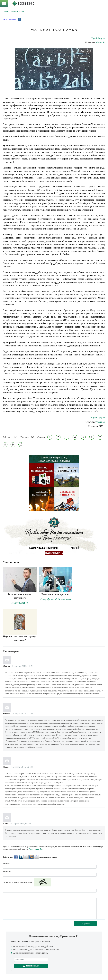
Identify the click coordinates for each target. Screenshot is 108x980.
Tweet (5, 19)
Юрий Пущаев (98, 38)
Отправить (85, 923)
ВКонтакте (21, 857)
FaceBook (16, 857)
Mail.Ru (31, 857)
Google (36, 857)
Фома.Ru (101, 42)
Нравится (13, 19)
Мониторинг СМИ (18, 11)
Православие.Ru (36, 849)
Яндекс (26, 857)
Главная (6, 11)
